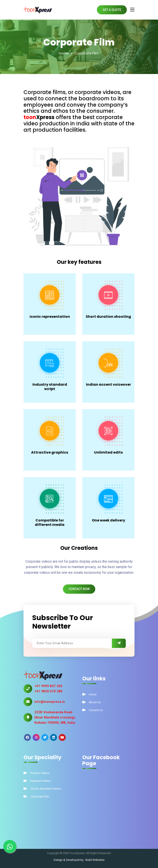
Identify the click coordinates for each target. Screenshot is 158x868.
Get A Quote (112, 10)
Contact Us (92, 710)
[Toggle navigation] (132, 10)
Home (64, 53)
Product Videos (36, 773)
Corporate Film (36, 797)
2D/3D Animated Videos (42, 789)
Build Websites (95, 860)
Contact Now (79, 589)
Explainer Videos (37, 781)
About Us (92, 702)
